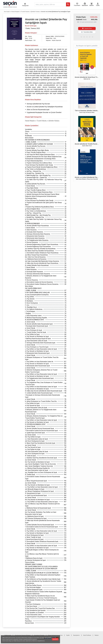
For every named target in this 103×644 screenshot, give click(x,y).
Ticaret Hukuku (25, 12)
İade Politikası (87, 635)
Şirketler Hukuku (35, 12)
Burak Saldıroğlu (31, 26)
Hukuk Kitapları (15, 12)
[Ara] (68, 4)
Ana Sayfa (7, 12)
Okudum (55, 639)
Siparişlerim (76, 635)
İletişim (97, 635)
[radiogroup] (87, 37)
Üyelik (68, 635)
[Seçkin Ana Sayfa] (10, 4)
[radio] (81, 37)
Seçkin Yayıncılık (56, 40)
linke (15, 641)
